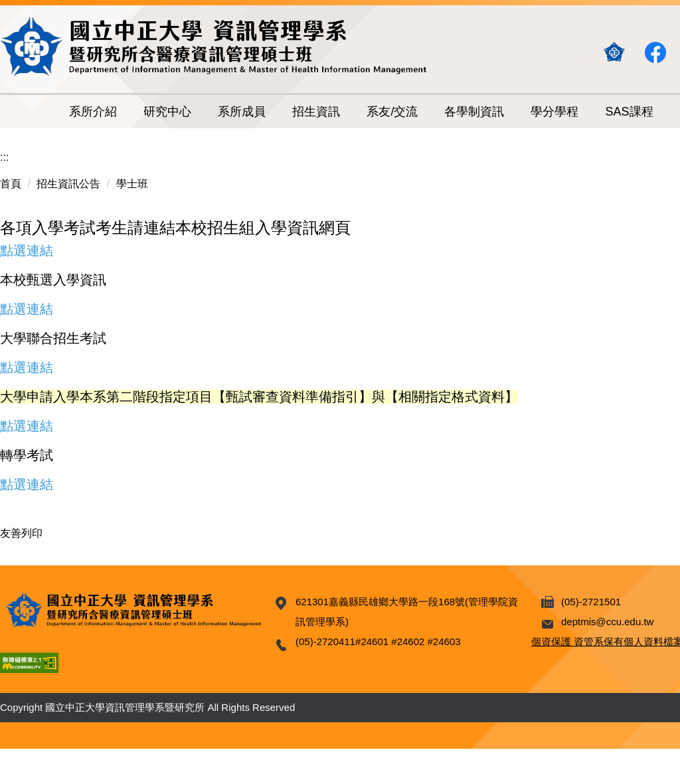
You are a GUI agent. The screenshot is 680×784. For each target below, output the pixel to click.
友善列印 (21, 533)
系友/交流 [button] (392, 112)
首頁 (11, 184)
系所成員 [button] (242, 112)
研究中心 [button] (167, 112)
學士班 (132, 184)
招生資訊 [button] (316, 112)
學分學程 (554, 112)
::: (4, 157)
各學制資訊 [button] (474, 112)
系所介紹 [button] (93, 112)
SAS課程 (629, 112)
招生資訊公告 (68, 184)
